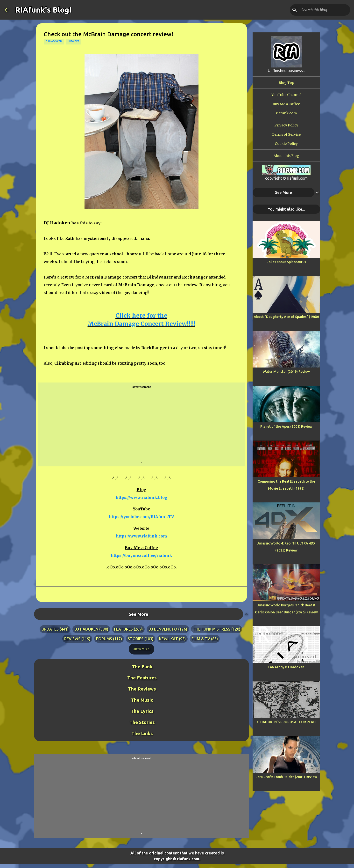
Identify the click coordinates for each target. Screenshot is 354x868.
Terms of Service (286, 134)
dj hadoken (54, 41)
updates (74, 41)
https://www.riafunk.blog (142, 497)
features (123, 629)
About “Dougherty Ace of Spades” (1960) (286, 317)
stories (136, 639)
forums (104, 639)
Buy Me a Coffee (286, 104)
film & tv (201, 639)
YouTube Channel (286, 95)
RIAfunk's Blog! (43, 10)
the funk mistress (212, 629)
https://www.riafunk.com (142, 536)
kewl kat (169, 639)
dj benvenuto (163, 629)
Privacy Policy (286, 125)
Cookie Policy (286, 144)
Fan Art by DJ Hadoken (286, 667)
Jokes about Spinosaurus (286, 262)
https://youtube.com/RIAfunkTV (142, 517)
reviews (72, 639)
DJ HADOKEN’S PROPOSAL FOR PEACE (286, 722)
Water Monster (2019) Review (286, 372)
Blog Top (286, 83)
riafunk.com (286, 113)
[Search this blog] (325, 10)
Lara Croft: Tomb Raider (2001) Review (286, 777)
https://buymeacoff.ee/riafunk (142, 555)
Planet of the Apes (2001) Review (286, 427)
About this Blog (286, 156)
